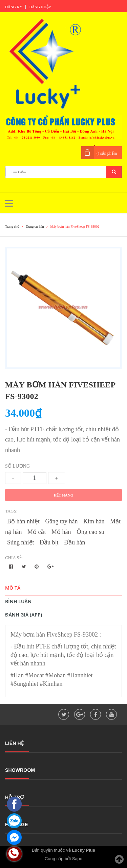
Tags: (11, 511)
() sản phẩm (107, 153)
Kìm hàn (94, 521)
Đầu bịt (49, 542)
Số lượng (17, 466)
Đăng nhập (40, 7)
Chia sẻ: (14, 558)
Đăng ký (14, 7)
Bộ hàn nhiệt (23, 521)
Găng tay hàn (62, 521)
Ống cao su (90, 532)
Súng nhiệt (21, 542)
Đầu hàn (75, 542)
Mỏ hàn (61, 532)
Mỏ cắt (37, 532)
